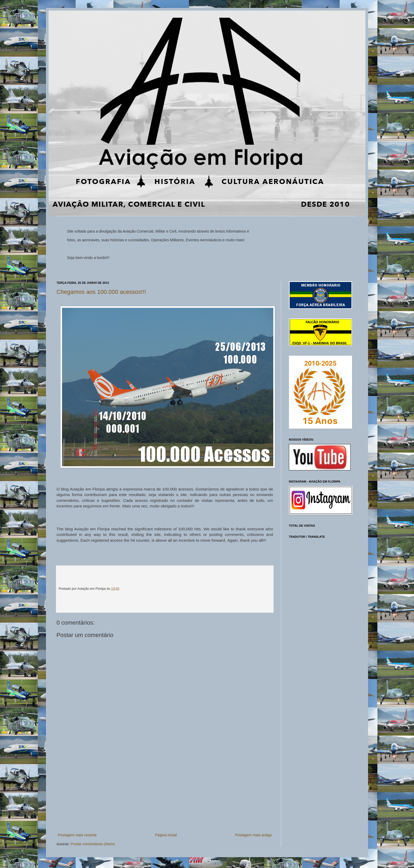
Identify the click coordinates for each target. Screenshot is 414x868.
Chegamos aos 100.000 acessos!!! (101, 292)
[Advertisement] (165, 792)
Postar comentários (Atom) (93, 844)
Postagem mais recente (77, 835)
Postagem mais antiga (253, 835)
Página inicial (166, 835)
